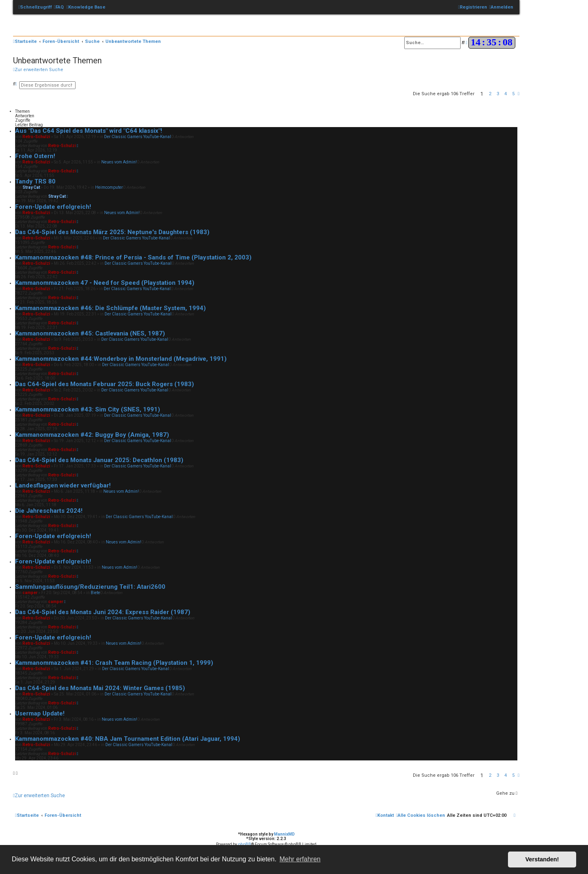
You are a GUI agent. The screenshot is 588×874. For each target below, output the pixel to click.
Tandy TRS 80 (35, 181)
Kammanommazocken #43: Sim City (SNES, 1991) (88, 409)
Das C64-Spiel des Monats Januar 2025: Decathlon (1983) (99, 460)
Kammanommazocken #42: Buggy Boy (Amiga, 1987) (92, 435)
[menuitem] (59, 7)
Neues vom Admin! (119, 162)
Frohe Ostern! (35, 156)
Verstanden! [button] (542, 859)
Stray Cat (31, 187)
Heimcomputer (109, 187)
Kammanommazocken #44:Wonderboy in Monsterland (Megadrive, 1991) (121, 359)
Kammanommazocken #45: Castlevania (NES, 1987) (90, 333)
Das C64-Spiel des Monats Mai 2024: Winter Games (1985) (100, 688)
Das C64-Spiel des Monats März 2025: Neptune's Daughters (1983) (112, 232)
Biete (95, 593)
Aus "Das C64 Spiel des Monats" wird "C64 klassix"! (89, 131)
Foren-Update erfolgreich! (53, 207)
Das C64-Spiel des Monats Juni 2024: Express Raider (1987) (103, 612)
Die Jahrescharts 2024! (49, 511)
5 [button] (513, 94)
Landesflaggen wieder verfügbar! (63, 485)
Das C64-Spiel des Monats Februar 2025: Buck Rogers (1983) (105, 384)
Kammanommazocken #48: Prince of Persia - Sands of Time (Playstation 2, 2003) (133, 257)
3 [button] (498, 94)
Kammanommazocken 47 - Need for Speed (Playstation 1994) (105, 283)
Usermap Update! (40, 713)
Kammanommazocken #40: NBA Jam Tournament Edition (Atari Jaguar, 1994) (128, 739)
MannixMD (284, 834)
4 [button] (506, 94)
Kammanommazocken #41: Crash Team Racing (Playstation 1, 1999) (114, 663)
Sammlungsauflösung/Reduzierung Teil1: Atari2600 (90, 587)
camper (30, 593)
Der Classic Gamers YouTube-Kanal (138, 137)
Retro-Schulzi (36, 137)
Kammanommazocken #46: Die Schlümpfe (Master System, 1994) (110, 308)
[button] (519, 94)
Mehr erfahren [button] (300, 859)
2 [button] (490, 94)
